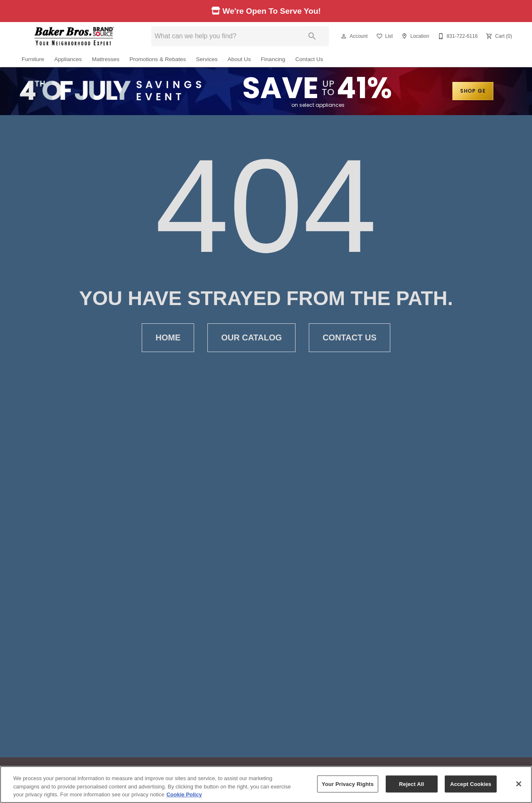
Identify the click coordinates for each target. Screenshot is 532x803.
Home (168, 338)
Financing (273, 59)
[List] (384, 36)
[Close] (519, 784)
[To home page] (74, 36)
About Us (239, 59)
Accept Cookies (471, 784)
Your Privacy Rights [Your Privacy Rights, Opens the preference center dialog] (348, 784)
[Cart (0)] (498, 36)
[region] (266, 785)
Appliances (68, 59)
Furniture (33, 59)
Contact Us (309, 59)
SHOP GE (473, 91)
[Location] (414, 36)
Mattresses (106, 59)
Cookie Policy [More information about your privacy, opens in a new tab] (184, 794)
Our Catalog (251, 338)
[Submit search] (312, 36)
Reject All (411, 784)
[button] (344, 36)
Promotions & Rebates (158, 59)
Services (207, 59)
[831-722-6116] (457, 36)
